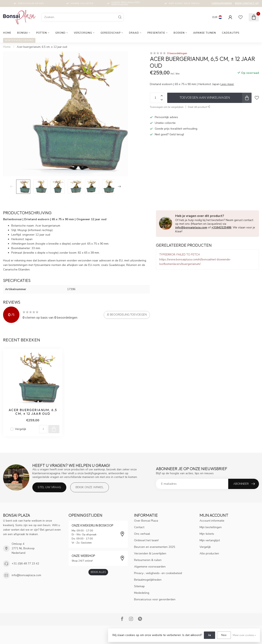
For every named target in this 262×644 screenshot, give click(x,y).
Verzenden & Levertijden (150, 553)
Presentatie (156, 33)
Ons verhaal (142, 534)
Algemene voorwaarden (150, 567)
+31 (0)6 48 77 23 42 (25, 564)
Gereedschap (111, 33)
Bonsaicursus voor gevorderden (155, 599)
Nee (224, 635)
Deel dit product (199, 107)
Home (7, 33)
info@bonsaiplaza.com (191, 227)
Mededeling (142, 593)
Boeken (179, 33)
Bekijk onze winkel (90, 487)
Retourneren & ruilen (148, 560)
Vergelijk (21, 429)
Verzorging (83, 33)
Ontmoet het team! (146, 540)
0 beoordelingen (177, 53)
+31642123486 (221, 227)
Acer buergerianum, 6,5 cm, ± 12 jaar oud (42, 47)
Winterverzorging (19, 40)
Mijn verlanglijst (210, 540)
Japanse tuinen (204, 33)
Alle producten (209, 553)
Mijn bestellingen (211, 527)
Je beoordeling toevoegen (127, 315)
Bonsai (23, 33)
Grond (60, 33)
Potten (42, 33)
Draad (134, 33)
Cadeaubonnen (222, 3)
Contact (139, 527)
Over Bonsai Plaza (146, 521)
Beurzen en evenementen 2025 (155, 547)
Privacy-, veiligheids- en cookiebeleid (158, 573)
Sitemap (139, 586)
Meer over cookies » (244, 635)
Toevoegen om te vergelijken (167, 107)
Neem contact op (247, 3)
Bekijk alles (98, 572)
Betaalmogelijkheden (148, 580)
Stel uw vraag (49, 487)
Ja (209, 635)
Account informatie (212, 521)
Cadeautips (231, 33)
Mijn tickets (207, 534)
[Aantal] (43, 429)
